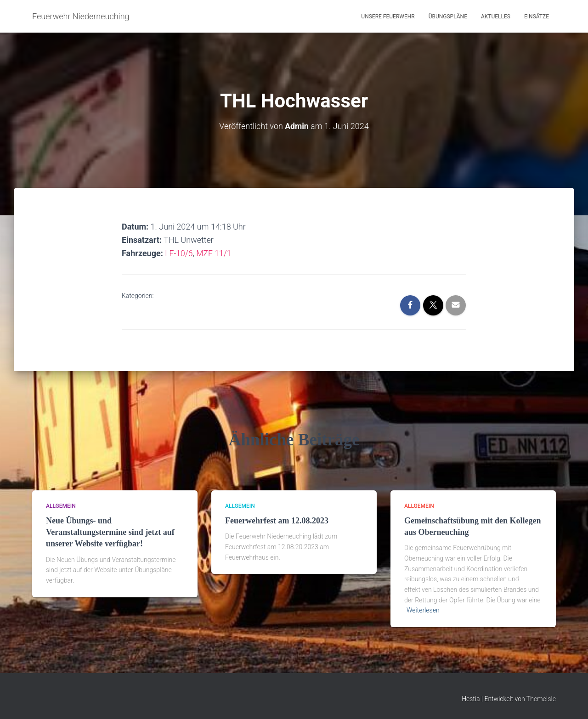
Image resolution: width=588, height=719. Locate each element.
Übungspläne (448, 17)
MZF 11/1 (215, 253)
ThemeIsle (541, 698)
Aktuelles (496, 17)
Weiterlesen (423, 610)
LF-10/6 (179, 253)
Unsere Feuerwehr (388, 17)
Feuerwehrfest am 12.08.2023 (277, 521)
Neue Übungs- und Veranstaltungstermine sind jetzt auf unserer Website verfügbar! (110, 532)
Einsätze (537, 17)
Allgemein (61, 506)
